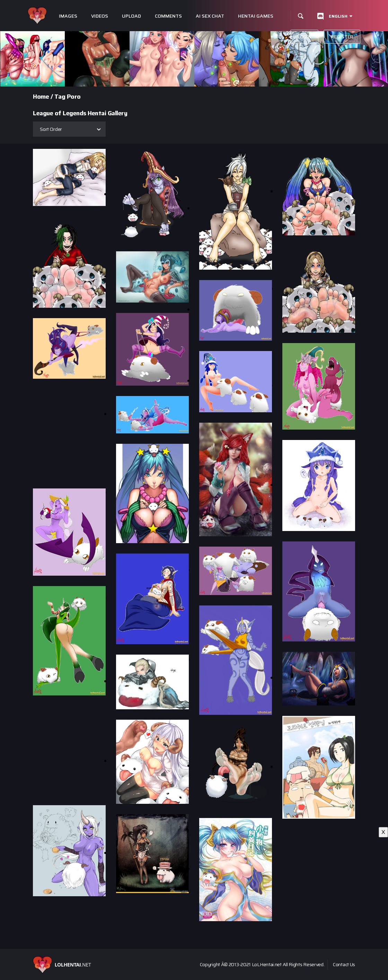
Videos (100, 16)
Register (342, 37)
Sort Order (51, 129)
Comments (168, 16)
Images (68, 16)
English (338, 16)
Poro (74, 97)
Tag (60, 97)
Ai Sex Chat (210, 16)
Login (305, 37)
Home (41, 97)
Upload (131, 16)
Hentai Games (256, 16)
